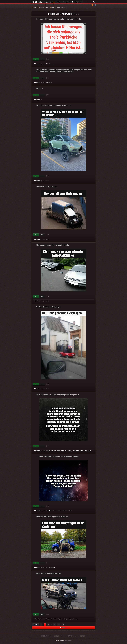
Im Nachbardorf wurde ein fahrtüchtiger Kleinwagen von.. (58, 395)
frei (47, 64)
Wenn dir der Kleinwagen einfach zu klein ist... (54, 106)
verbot (82, 451)
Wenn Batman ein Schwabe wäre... (49, 573)
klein (50, 64)
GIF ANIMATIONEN (61, 7)
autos (53, 619)
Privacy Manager (68, 641)
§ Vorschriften (50, 5)
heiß (47, 83)
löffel (60, 511)
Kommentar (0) (38, 64)
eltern (59, 451)
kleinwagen (66, 619)
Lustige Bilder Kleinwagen (60, 14)
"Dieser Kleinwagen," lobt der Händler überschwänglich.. (58, 457)
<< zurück (36, 624)
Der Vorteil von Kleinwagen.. (47, 187)
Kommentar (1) (38, 301)
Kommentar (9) (38, 568)
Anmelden (35, 5)
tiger (52, 451)
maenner (60, 619)
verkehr (86, 451)
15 (63, 624)
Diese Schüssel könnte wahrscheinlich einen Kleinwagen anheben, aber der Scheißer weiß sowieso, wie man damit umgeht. (63, 71)
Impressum (62, 641)
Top (52, 2)
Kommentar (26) (38, 451)
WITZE (34, 7)
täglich (62, 451)
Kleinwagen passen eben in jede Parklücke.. (53, 245)
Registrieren (42, 5)
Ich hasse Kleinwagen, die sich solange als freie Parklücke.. (59, 19)
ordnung (70, 451)
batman (76, 619)
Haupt (46, 2)
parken (48, 451)
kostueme (71, 619)
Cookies (57, 641)
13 (55, 624)
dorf (55, 451)
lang (53, 64)
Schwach (42, 59)
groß (47, 568)
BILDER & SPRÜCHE (43, 7)
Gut (36, 59)
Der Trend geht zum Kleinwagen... (49, 307)
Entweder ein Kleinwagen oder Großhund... (53, 517)
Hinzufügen (77, 2)
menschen (48, 619)
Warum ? (40, 88)
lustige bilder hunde (51, 511)
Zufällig (66, 2)
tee (57, 511)
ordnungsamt (76, 451)
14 (59, 624)
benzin (63, 511)
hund (67, 511)
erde (66, 451)
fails (56, 619)
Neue (59, 2)
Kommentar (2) (38, 511)
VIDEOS (52, 7)
